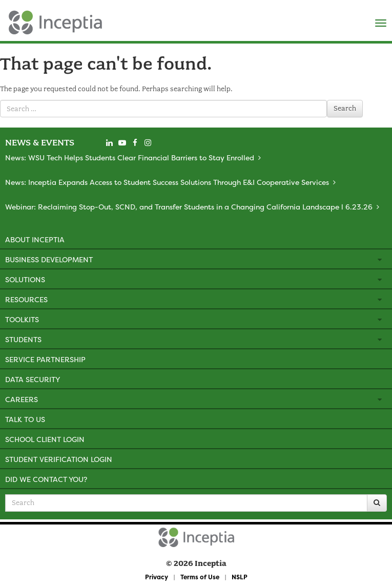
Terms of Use (200, 577)
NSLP (240, 577)
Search (345, 108)
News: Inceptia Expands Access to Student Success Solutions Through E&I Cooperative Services (167, 182)
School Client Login (45, 439)
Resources (26, 299)
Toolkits (22, 319)
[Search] (377, 503)
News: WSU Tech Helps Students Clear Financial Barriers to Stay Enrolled (130, 157)
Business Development (49, 259)
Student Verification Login (59, 459)
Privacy (157, 577)
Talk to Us (25, 419)
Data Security (33, 379)
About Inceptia (35, 239)
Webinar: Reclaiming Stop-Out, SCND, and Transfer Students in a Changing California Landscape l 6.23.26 (189, 207)
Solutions (25, 279)
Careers (22, 399)
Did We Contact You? (46, 479)
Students (23, 339)
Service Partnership (45, 359)
